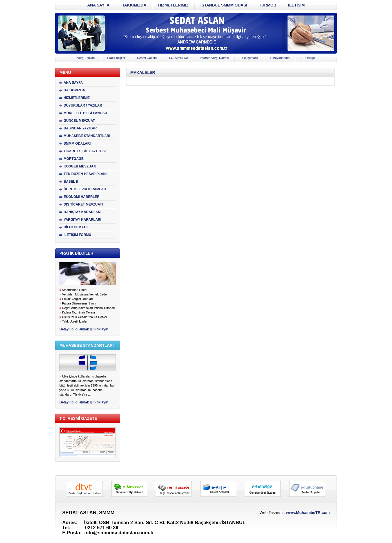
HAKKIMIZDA (134, 5)
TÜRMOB (268, 5)
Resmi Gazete (147, 58)
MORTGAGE (74, 159)
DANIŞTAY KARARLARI (83, 212)
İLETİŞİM (296, 5)
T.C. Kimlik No (178, 58)
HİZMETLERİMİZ (173, 5)
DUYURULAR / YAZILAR (83, 105)
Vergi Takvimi (86, 58)
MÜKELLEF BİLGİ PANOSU (85, 113)
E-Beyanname (280, 58)
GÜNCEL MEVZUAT (79, 121)
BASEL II (71, 182)
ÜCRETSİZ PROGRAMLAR (85, 189)
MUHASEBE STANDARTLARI (87, 136)
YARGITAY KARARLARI (82, 220)
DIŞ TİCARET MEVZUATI (83, 204)
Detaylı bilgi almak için (84, 329)
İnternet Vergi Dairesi (214, 58)
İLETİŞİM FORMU (77, 235)
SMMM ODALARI (77, 144)
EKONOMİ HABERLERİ (82, 197)
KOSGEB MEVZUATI (80, 166)
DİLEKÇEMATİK (76, 227)
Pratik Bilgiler (116, 58)
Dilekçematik (249, 58)
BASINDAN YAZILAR (80, 128)
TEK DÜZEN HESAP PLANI (85, 174)
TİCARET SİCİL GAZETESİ (85, 151)
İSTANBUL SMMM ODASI (224, 5)
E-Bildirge (308, 58)
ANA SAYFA (98, 5)
